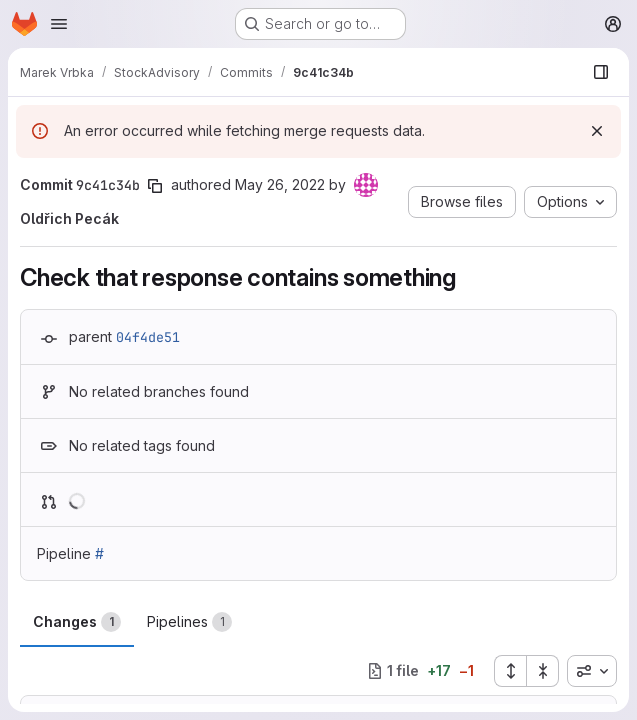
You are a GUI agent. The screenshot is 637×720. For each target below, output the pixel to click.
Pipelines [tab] (189, 622)
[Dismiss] (597, 131)
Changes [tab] (77, 622)
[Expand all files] (510, 671)
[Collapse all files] (543, 671)
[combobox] (592, 671)
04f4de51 (148, 337)
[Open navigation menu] (59, 24)
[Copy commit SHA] (155, 186)
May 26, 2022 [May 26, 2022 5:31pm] (280, 184)
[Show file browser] (601, 72)
